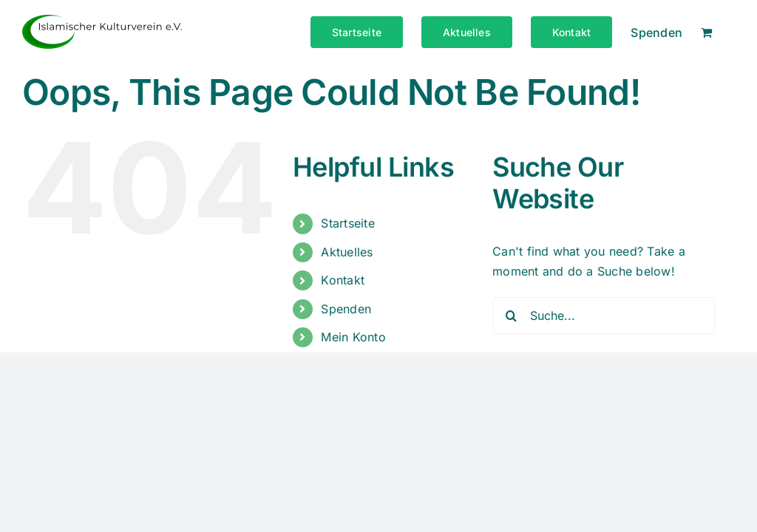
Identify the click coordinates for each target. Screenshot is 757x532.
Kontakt (343, 280)
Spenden (346, 309)
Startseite (347, 223)
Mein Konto (353, 337)
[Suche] (511, 316)
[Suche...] (604, 316)
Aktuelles (347, 252)
